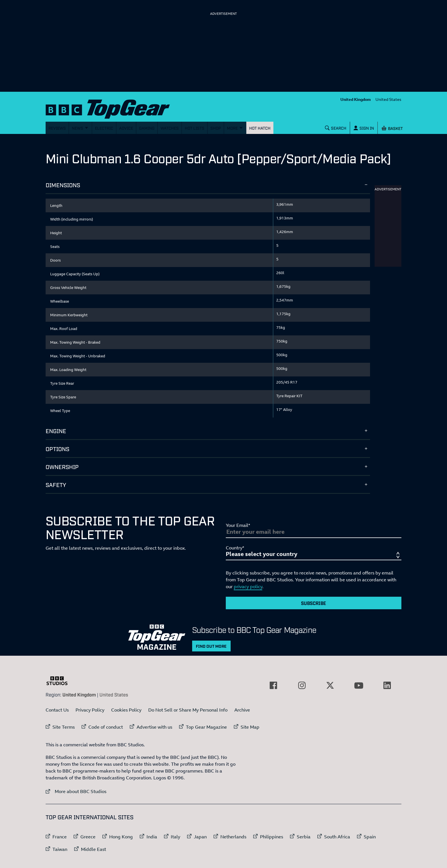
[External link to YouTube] (359, 685)
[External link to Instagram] (302, 685)
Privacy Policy (90, 710)
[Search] (336, 128)
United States (388, 99)
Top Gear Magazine (206, 727)
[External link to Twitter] (330, 685)
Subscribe (314, 603)
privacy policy (248, 586)
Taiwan (60, 849)
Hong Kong (121, 837)
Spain (370, 837)
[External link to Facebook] (273, 685)
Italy (175, 837)
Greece (88, 837)
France (60, 837)
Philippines (272, 837)
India (152, 837)
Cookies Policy (126, 710)
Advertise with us (154, 727)
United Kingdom (356, 99)
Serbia (304, 837)
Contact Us (57, 710)
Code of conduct (106, 727)
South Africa (337, 837)
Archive (242, 710)
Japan (200, 837)
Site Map (250, 727)
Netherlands (233, 837)
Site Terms (64, 727)
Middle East (94, 849)
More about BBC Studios (76, 791)
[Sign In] (364, 128)
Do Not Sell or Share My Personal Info (188, 710)
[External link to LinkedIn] (387, 685)
